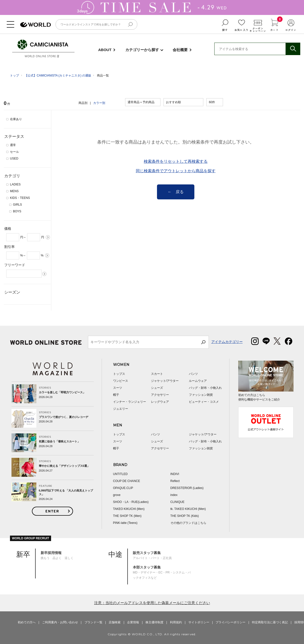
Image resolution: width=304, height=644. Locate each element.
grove (117, 495)
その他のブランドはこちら (188, 523)
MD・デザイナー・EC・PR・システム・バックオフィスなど (162, 572)
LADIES (15, 184)
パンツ (193, 374)
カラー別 (99, 103)
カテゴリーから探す (142, 50)
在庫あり (16, 119)
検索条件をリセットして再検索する (176, 161)
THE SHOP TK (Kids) (185, 516)
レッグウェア (160, 402)
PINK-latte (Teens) (125, 523)
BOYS (17, 211)
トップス (119, 374)
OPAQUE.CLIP (123, 488)
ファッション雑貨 (201, 395)
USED (14, 159)
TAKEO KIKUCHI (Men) (129, 509)
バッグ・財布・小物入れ (205, 388)
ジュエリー (121, 409)
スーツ (118, 388)
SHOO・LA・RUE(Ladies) (131, 502)
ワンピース (121, 381)
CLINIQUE (178, 502)
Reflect (175, 481)
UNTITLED (120, 474)
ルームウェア (198, 381)
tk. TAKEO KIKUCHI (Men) (188, 509)
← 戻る (176, 192)
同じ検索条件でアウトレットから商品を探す (176, 171)
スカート (157, 374)
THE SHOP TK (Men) (127, 516)
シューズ (157, 388)
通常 (13, 145)
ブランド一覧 (93, 622)
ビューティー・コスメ (204, 402)
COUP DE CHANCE (127, 481)
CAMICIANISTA (43, 45)
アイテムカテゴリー (227, 342)
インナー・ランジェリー (130, 402)
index (174, 495)
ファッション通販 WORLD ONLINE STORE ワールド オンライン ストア (36, 25)
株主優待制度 (154, 622)
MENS (14, 191)
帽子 (116, 395)
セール (14, 152)
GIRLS (17, 205)
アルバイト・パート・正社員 (152, 555)
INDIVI (175, 474)
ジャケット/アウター (165, 381)
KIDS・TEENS (20, 198)
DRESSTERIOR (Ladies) (187, 488)
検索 (293, 49)
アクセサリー (160, 395)
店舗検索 (115, 622)
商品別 (83, 103)
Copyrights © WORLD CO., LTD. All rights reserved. (152, 634)
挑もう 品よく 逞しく (57, 555)
